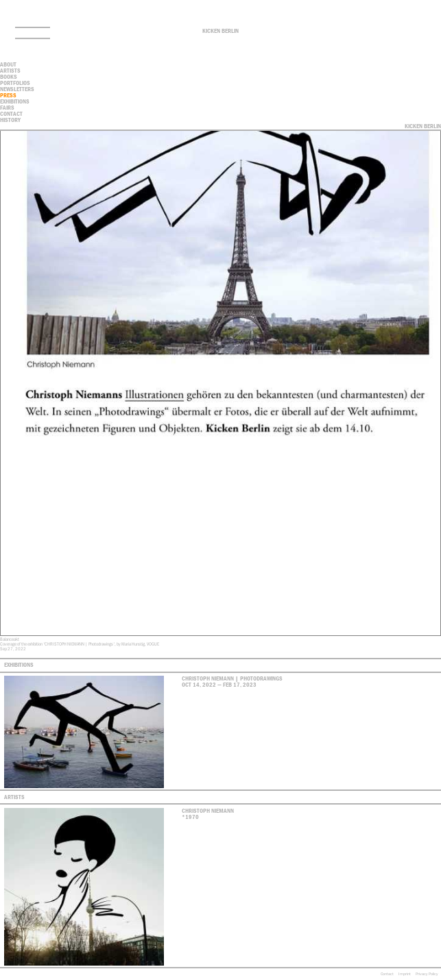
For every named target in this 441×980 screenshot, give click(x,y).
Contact (387, 974)
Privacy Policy (427, 974)
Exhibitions (15, 101)
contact (11, 114)
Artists (10, 71)
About (8, 64)
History (10, 120)
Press (8, 95)
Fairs (7, 108)
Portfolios (15, 83)
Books (9, 77)
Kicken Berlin (220, 31)
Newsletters (17, 89)
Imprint (405, 974)
